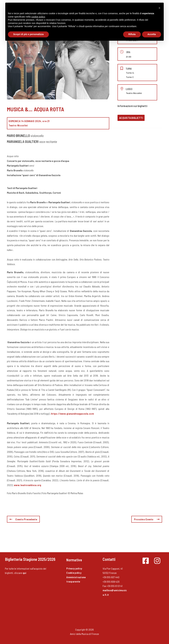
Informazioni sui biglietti (132, 106)
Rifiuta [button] (132, 34)
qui (25, 573)
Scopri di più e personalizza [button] (28, 34)
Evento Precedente (23, 519)
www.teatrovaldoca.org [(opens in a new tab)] (28, 485)
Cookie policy (74, 573)
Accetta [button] (152, 34)
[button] (159, 8)
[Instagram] (157, 561)
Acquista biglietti (131, 118)
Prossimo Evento (147, 519)
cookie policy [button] (38, 17)
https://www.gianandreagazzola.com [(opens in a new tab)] (72, 414)
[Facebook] (146, 561)
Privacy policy (74, 568)
